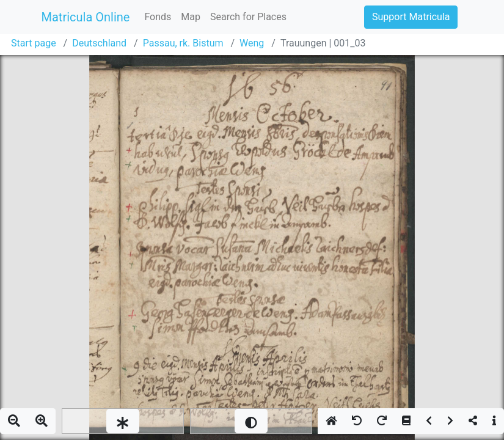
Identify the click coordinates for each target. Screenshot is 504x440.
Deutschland (99, 43)
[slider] (123, 421)
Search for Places (248, 17)
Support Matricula (411, 17)
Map (191, 17)
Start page (34, 43)
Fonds (158, 17)
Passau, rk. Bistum (183, 43)
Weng (252, 43)
